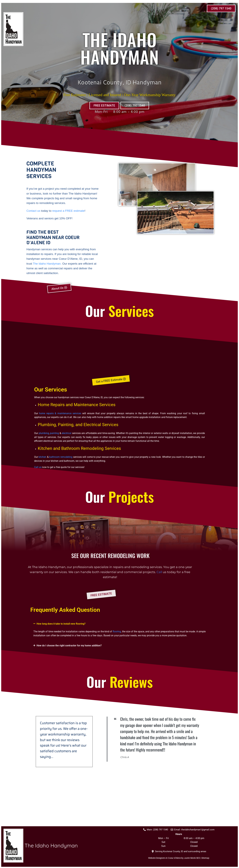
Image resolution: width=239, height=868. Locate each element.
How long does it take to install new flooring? (61, 624)
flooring (117, 632)
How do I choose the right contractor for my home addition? (69, 646)
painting (54, 433)
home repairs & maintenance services (60, 413)
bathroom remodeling (61, 457)
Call (13, 572)
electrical (67, 433)
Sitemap (205, 858)
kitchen (42, 457)
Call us (38, 467)
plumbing (44, 433)
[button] (235, 16)
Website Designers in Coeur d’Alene (164, 858)
